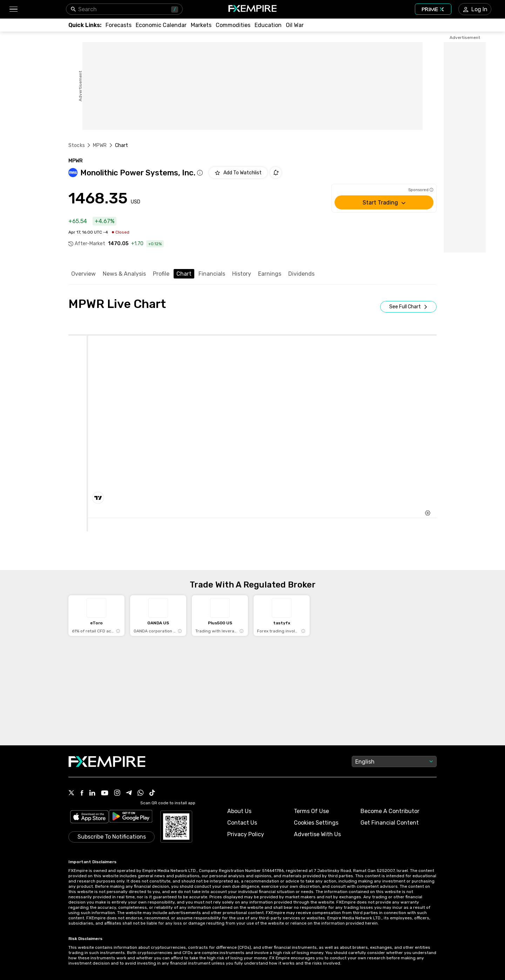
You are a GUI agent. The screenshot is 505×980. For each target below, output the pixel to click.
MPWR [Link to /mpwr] (100, 145)
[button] (13, 9)
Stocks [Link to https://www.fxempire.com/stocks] (77, 145)
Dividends (301, 274)
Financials (212, 274)
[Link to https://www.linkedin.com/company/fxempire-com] (92, 793)
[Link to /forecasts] (119, 25)
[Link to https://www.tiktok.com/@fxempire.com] (152, 793)
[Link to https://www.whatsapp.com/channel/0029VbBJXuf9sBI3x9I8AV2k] (141, 793)
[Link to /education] (268, 25)
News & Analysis (124, 274)
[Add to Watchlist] (238, 173)
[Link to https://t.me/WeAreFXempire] (129, 793)
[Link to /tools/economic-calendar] (161, 25)
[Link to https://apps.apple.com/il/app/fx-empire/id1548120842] (89, 817)
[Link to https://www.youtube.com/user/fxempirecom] (105, 794)
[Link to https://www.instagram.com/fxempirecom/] (117, 793)
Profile (161, 274)
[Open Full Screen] (408, 307)
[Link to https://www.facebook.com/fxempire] (82, 794)
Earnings (270, 274)
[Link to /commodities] (233, 25)
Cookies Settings (316, 823)
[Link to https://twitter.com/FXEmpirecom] (72, 793)
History (242, 274)
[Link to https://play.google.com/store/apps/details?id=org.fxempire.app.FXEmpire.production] (131, 817)
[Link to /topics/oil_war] (295, 25)
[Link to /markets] (201, 25)
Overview (83, 274)
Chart (184, 274)
